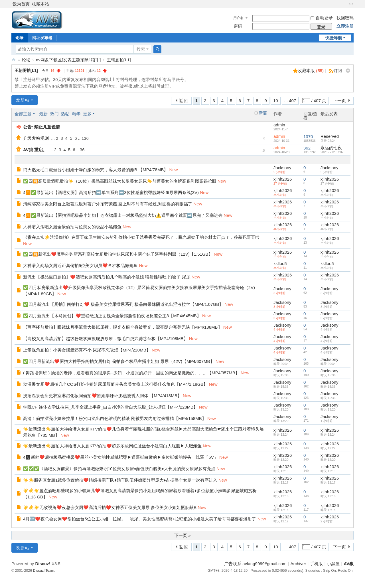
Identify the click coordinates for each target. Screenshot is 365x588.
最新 (43, 114)
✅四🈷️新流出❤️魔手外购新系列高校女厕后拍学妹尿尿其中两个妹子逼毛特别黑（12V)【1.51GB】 (118, 254)
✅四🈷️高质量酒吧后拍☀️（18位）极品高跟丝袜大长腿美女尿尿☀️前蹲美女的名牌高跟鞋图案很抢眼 (120, 181)
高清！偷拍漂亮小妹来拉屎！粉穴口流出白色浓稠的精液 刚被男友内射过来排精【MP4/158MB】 (115, 418)
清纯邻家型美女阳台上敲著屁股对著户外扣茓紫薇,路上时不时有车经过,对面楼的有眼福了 (108, 204)
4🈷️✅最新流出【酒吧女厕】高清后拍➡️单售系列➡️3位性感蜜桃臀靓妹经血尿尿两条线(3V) (111, 192)
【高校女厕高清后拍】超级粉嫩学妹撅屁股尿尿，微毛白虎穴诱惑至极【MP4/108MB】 (106, 339)
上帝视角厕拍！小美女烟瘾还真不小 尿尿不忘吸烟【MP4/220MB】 (87, 350)
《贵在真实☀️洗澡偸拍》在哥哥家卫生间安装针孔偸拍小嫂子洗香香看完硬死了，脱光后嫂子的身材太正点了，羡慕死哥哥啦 (141, 237)
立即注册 (345, 26)
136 (85, 138)
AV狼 (14, 60)
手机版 (316, 564)
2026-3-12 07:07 (332, 152)
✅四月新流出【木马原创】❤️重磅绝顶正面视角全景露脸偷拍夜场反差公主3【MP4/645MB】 (112, 316)
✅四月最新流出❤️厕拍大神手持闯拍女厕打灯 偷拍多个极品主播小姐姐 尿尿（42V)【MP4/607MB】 (119, 361)
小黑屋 (333, 564)
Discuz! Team (44, 571)
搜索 (141, 49)
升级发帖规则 (36, 138)
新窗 (263, 113)
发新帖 (23, 100)
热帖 (65, 114)
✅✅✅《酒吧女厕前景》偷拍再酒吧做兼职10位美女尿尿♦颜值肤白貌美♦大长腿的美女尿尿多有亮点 (119, 469)
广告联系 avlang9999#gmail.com (255, 564)
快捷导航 (334, 38)
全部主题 (23, 114)
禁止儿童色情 (47, 127)
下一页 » (182, 535)
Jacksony (282, 168)
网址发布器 (42, 38)
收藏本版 (311, 71)
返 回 (184, 101)
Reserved (330, 136)
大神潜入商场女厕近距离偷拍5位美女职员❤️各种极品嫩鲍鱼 (80, 265)
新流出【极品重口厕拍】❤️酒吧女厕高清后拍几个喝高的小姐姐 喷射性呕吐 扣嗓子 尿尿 (107, 277)
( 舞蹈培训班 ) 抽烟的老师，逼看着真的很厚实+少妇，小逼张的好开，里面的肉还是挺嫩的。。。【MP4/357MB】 (131, 373)
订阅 (338, 71)
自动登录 (322, 18)
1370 (308, 137)
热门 (54, 114)
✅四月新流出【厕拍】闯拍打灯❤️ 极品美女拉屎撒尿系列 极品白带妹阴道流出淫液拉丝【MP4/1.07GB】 (123, 304)
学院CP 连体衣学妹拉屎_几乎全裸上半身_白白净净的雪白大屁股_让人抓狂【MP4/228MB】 (110, 407)
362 (307, 148)
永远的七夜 (331, 148)
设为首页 (21, 4)
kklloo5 (280, 263)
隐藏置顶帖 (264, 140)
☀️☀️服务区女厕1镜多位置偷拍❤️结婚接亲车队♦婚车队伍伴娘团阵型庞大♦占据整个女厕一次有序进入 (120, 480)
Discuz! (43, 564)
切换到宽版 (351, 4)
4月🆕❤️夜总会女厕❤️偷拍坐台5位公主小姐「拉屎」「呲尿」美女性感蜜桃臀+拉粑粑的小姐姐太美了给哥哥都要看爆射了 (140, 519)
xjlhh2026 (283, 179)
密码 (238, 26)
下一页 (339, 101)
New (174, 170)
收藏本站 (40, 4)
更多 (87, 114)
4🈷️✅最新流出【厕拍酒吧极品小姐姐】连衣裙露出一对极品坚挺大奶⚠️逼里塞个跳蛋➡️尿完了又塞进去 (123, 215)
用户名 (238, 18)
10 (276, 101)
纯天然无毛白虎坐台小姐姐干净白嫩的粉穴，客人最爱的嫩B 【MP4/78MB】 (96, 170)
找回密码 (345, 18)
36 (82, 150)
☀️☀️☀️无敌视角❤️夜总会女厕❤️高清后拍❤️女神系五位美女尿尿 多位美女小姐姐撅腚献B (110, 507)
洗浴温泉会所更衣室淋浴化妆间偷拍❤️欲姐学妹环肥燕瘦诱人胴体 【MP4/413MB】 (102, 396)
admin (279, 125)
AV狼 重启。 (35, 150)
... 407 (290, 101)
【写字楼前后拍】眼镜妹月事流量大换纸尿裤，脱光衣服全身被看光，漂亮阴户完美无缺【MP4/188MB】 (123, 327)
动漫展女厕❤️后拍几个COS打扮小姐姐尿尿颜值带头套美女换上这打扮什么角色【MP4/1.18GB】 (115, 384)
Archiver (298, 564)
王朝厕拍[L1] (119, 60)
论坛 (19, 38)
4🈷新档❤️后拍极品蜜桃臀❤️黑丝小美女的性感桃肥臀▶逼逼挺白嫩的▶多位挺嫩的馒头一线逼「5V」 (121, 457)
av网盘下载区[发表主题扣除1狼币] (68, 60)
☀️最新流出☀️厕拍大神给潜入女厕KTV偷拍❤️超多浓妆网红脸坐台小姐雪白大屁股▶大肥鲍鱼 (112, 446)
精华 (76, 114)
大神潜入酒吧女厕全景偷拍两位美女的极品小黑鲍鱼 (72, 227)
